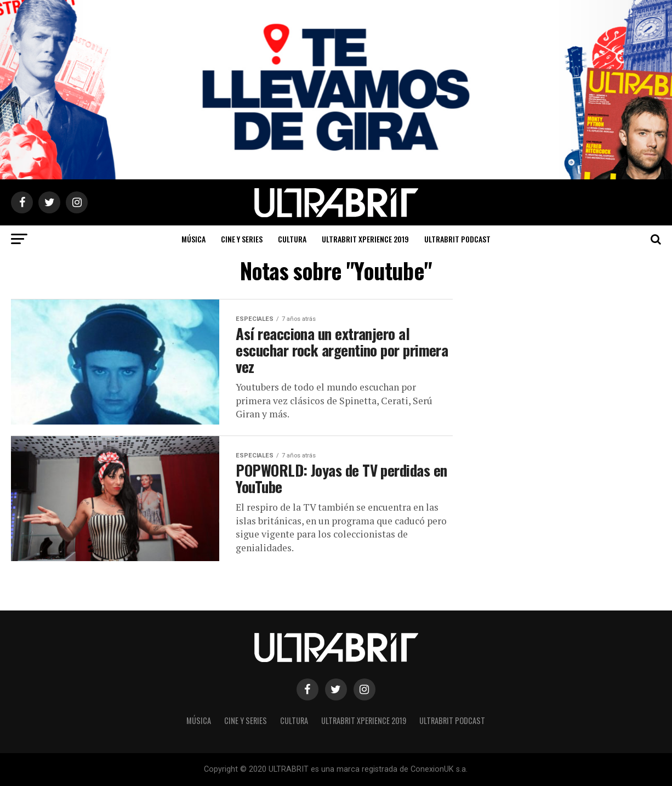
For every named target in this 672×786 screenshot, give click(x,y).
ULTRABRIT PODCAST (457, 239)
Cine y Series (242, 239)
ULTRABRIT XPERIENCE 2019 (365, 239)
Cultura (292, 239)
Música (193, 239)
